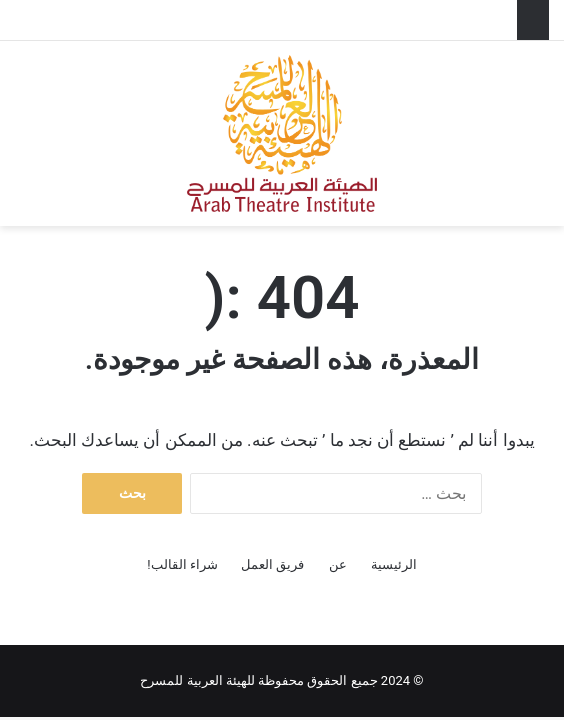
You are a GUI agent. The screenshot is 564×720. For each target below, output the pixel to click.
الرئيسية (394, 564)
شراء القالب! (182, 564)
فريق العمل (272, 564)
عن (338, 564)
